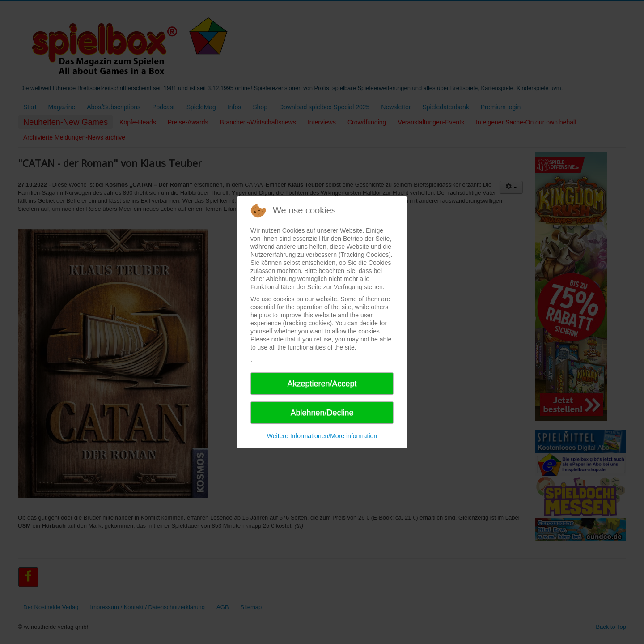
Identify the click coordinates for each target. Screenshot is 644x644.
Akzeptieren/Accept (322, 384)
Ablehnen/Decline (322, 413)
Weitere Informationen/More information (322, 436)
